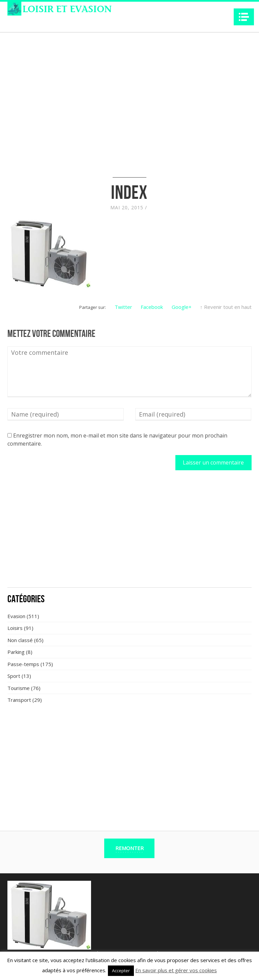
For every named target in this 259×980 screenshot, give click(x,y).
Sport (14, 676)
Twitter (123, 307)
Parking (16, 652)
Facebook (152, 307)
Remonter (129, 848)
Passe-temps (23, 664)
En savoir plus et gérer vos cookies (176, 970)
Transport (19, 700)
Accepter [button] (121, 971)
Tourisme (19, 688)
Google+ (182, 307)
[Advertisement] (129, 533)
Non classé (20, 640)
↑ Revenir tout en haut (226, 307)
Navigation (244, 17)
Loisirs (15, 628)
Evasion (16, 616)
